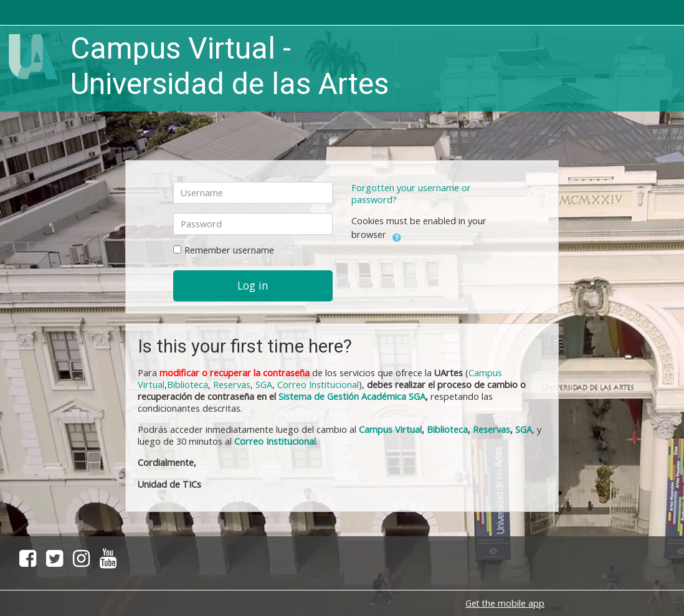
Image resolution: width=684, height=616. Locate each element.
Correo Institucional (318, 385)
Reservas (232, 385)
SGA (264, 385)
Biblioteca (188, 385)
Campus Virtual (390, 429)
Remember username (229, 250)
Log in (253, 285)
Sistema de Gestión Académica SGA (352, 396)
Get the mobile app (505, 603)
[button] (397, 235)
